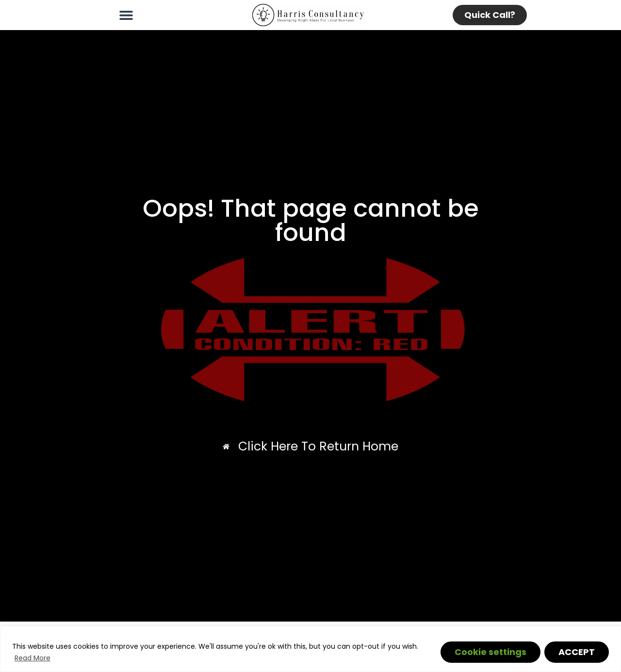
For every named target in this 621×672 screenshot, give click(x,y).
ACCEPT (577, 652)
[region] (310, 649)
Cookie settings (490, 652)
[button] (126, 15)
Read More (33, 658)
